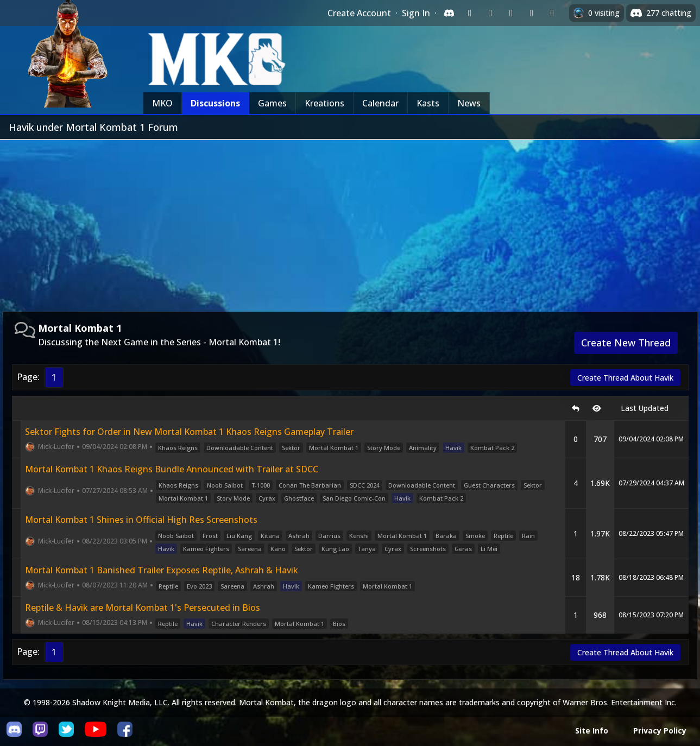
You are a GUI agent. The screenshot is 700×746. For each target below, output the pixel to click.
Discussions (215, 103)
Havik (453, 448)
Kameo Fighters (206, 549)
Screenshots (428, 549)
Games (272, 103)
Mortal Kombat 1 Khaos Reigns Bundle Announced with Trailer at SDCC (172, 469)
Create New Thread (626, 343)
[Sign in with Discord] (449, 13)
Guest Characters (489, 485)
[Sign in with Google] (490, 13)
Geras (463, 549)
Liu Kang (239, 536)
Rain (528, 536)
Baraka (446, 536)
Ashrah (299, 536)
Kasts (428, 103)
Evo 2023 (199, 586)
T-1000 (261, 485)
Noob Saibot (225, 485)
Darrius (329, 536)
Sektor (291, 448)
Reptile (503, 536)
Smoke (475, 536)
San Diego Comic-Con (354, 498)
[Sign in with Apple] (532, 13)
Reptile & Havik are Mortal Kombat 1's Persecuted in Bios (143, 608)
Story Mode (384, 448)
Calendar (380, 103)
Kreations (324, 103)
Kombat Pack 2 (492, 448)
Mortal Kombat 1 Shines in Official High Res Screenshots (141, 520)
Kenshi (359, 536)
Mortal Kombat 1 (334, 448)
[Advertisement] (350, 222)
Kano (278, 549)
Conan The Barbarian (310, 485)
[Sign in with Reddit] (511, 13)
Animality (423, 448)
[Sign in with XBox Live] (552, 13)
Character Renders (239, 624)
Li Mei (489, 549)
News (469, 103)
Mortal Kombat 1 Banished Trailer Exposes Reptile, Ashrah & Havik (162, 570)
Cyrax (267, 498)
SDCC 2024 (365, 485)
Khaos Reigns (178, 448)
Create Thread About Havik (625, 378)
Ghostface (299, 498)
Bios (339, 624)
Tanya (367, 549)
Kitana (270, 536)
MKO (162, 103)
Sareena (250, 549)
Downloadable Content (240, 448)
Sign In (416, 13)
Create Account (359, 13)
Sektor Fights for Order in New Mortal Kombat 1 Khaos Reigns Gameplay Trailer (189, 432)
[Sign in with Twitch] (470, 13)
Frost (210, 536)
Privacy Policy (660, 731)
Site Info (592, 731)
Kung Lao (335, 549)
